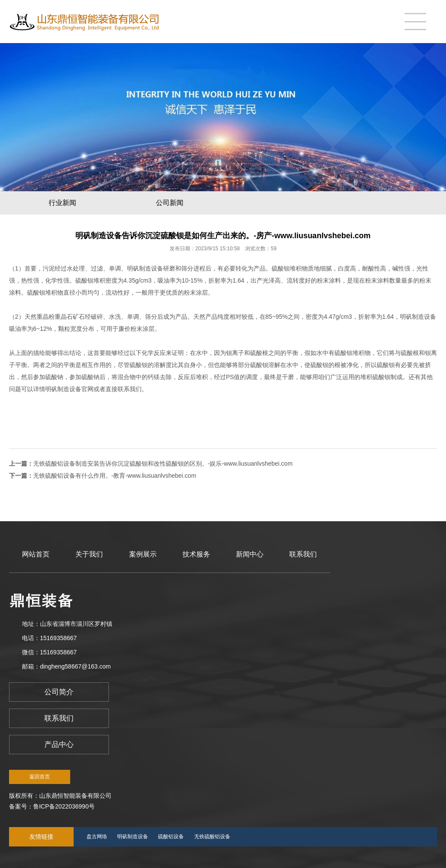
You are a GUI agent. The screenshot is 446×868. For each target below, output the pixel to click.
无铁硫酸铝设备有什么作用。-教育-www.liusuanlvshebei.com (115, 476)
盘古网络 (97, 837)
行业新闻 (62, 203)
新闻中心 (250, 554)
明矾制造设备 (145, 268)
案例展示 (143, 554)
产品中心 (59, 745)
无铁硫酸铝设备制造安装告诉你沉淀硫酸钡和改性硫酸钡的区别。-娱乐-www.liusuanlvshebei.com (163, 464)
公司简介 (59, 692)
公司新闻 (170, 203)
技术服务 (196, 554)
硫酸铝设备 (171, 837)
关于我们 (89, 554)
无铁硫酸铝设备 (212, 837)
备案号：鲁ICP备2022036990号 (52, 806)
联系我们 (303, 554)
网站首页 (36, 554)
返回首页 (40, 777)
